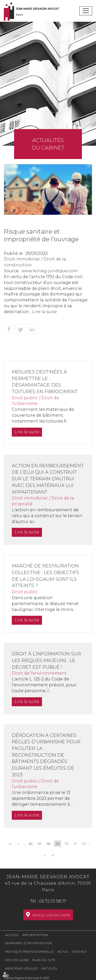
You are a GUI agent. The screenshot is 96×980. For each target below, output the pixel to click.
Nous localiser (51, 915)
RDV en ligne (17, 960)
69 (58, 844)
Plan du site (44, 960)
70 (67, 844)
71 (75, 844)
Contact (80, 952)
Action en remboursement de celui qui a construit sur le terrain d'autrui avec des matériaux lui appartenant (48, 479)
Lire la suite (45, 312)
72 (84, 844)
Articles (49, 968)
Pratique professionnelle (29, 952)
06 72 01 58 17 (52, 901)
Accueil (12, 935)
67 (40, 844)
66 (31, 844)
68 (49, 844)
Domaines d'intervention (29, 943)
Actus (63, 952)
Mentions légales (22, 968)
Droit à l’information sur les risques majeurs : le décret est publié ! (46, 660)
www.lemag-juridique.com (50, 271)
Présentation (35, 935)
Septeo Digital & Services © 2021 (26, 978)
